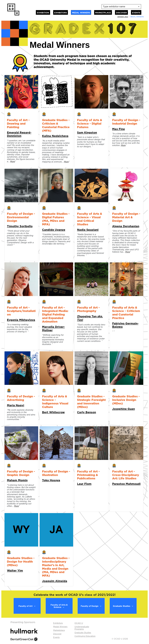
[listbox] (121, 7)
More (12, 161)
